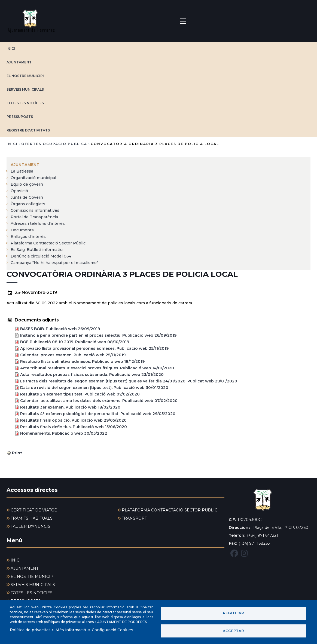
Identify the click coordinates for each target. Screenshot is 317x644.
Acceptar (233, 631)
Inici (12, 144)
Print (17, 453)
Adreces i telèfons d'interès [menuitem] (38, 223)
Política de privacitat (30, 630)
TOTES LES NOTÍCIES (25, 103)
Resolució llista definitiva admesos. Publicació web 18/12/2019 (82, 361)
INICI (11, 49)
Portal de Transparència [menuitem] (34, 217)
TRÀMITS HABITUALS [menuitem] (32, 518)
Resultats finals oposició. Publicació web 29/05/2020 (73, 420)
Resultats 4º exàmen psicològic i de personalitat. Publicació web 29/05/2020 (98, 414)
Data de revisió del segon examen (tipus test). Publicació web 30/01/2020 (94, 388)
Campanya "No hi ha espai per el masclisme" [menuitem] (54, 263)
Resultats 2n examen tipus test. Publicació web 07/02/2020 (80, 394)
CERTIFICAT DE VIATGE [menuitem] (34, 510)
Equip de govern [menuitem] (27, 184)
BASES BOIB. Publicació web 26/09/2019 (60, 329)
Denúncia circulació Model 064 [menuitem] (41, 256)
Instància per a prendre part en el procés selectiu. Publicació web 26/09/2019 (98, 335)
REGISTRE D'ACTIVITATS (28, 130)
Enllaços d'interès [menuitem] (28, 237)
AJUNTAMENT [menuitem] (25, 165)
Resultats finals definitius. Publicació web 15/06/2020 (74, 427)
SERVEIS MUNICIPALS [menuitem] (33, 585)
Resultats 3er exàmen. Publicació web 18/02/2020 (70, 407)
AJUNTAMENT (19, 62)
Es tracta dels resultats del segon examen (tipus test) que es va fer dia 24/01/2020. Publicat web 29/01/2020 (129, 381)
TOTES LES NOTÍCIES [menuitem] (32, 593)
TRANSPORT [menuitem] (134, 518)
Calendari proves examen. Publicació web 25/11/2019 (73, 355)
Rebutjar (233, 613)
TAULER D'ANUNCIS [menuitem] (31, 526)
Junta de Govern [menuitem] (27, 197)
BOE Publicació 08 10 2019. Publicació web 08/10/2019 (75, 342)
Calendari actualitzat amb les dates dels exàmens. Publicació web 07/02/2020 (99, 401)
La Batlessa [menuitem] (22, 171)
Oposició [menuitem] (19, 191)
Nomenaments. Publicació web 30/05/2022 (64, 433)
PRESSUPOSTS (20, 117)
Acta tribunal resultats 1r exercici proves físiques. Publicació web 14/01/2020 (97, 368)
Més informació (71, 630)
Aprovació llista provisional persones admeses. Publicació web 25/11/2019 (94, 348)
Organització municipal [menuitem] (33, 178)
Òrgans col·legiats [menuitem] (28, 204)
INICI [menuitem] (16, 560)
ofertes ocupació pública (54, 144)
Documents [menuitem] (22, 230)
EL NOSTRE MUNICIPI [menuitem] (33, 576)
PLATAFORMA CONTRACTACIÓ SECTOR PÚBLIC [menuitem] (170, 510)
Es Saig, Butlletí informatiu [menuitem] (37, 250)
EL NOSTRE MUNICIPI (25, 76)
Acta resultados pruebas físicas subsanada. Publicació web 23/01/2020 (92, 375)
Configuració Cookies (112, 630)
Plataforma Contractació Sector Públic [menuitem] (48, 243)
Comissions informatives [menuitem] (35, 210)
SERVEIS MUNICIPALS (25, 89)
